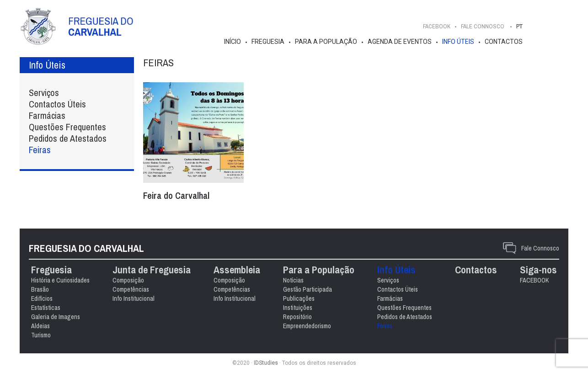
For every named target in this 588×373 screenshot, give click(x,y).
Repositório (297, 317)
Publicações (299, 298)
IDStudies (266, 363)
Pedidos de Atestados (68, 138)
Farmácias (47, 115)
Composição (128, 280)
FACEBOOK (437, 26)
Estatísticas (46, 308)
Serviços (44, 93)
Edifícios (42, 298)
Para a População (326, 42)
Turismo (41, 335)
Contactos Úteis (57, 104)
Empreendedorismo (307, 326)
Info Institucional (134, 298)
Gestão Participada (307, 289)
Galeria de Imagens (56, 317)
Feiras (40, 150)
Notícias (293, 280)
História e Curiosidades (60, 280)
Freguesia (268, 42)
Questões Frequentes (67, 127)
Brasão (40, 289)
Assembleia (237, 270)
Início (233, 42)
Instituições (298, 308)
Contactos (504, 42)
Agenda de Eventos (400, 42)
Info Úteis (458, 42)
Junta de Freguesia (152, 270)
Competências (131, 289)
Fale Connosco (540, 248)
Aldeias (40, 326)
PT (519, 26)
